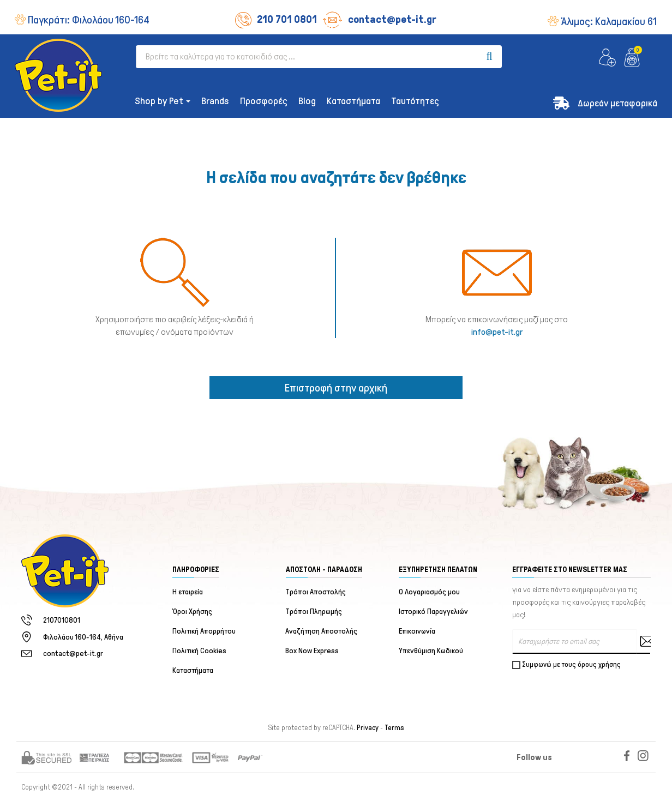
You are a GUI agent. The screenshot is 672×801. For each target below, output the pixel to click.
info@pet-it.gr (497, 332)
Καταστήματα (193, 670)
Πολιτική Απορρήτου (204, 631)
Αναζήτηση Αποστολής (322, 631)
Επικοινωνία (417, 631)
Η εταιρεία (188, 592)
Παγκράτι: (89, 20)
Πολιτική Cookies (199, 651)
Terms (394, 728)
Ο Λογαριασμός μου (429, 592)
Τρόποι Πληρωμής (314, 612)
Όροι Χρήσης (192, 612)
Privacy (368, 728)
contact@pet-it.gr (379, 19)
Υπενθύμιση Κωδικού (431, 651)
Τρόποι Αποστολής (316, 592)
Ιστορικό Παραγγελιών (433, 612)
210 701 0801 (276, 19)
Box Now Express (313, 651)
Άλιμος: (609, 21)
